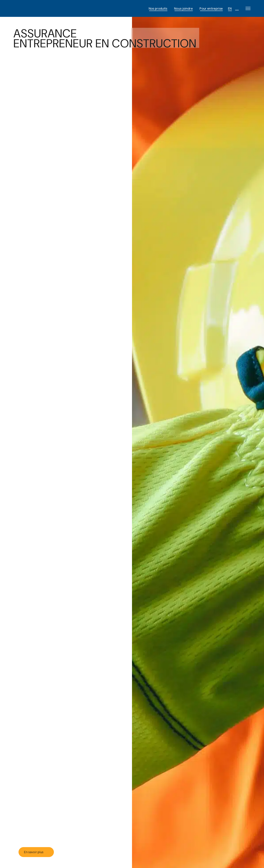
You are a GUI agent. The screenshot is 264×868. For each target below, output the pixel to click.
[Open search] (237, 8)
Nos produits (158, 8)
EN (230, 8)
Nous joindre (183, 8)
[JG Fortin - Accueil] (40, 8)
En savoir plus (36, 852)
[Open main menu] (248, 8)
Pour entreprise (211, 8)
